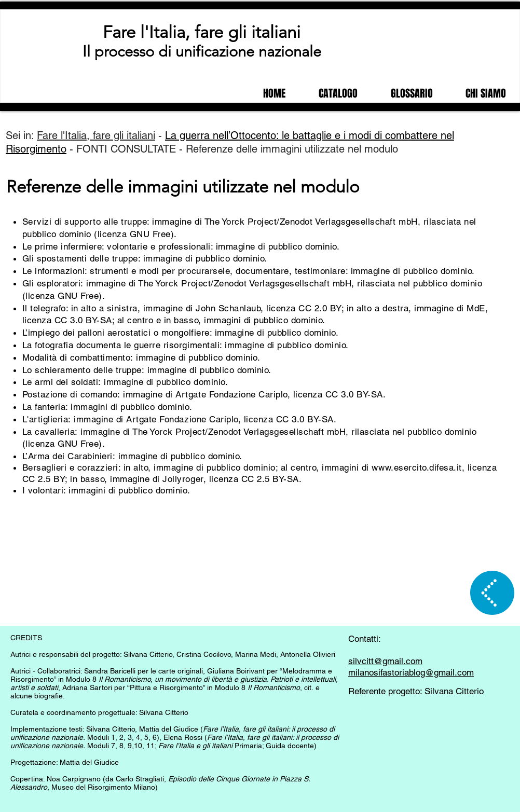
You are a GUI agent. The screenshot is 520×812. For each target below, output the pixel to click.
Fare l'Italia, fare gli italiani (202, 32)
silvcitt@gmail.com (385, 661)
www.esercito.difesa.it (416, 467)
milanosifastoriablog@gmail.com (411, 672)
